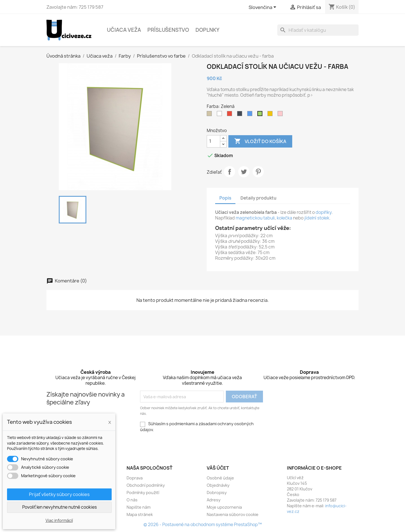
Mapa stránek (140, 514)
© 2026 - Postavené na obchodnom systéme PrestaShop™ (203, 525)
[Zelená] (261, 115)
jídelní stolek (317, 218)
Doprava (135, 478)
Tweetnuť (244, 172)
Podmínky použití (143, 493)
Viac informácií (59, 520)
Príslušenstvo (168, 30)
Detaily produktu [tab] (258, 198)
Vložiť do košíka (260, 141)
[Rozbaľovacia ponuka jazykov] (263, 8)
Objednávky (218, 485)
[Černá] (241, 115)
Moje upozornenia (224, 507)
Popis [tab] (225, 198)
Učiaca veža (124, 30)
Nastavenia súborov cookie (233, 514)
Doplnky (207, 30)
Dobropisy (217, 493)
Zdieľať (229, 172)
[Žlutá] (271, 115)
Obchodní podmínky (146, 485)
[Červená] (231, 115)
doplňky (324, 212)
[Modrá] (251, 115)
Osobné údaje (220, 478)
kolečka (284, 218)
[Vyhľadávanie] (318, 30)
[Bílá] (220, 115)
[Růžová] (281, 115)
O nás (132, 500)
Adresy (214, 500)
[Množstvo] (213, 141)
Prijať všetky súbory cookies (59, 494)
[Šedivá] (210, 115)
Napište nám (139, 507)
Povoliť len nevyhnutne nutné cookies (59, 507)
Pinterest (258, 172)
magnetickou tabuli (255, 218)
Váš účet (218, 468)
